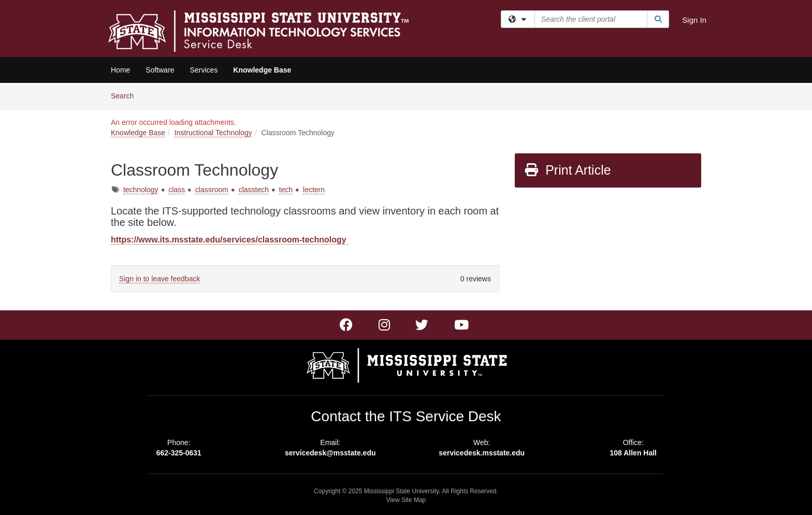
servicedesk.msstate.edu (482, 453)
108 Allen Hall (633, 453)
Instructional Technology (213, 133)
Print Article (567, 170)
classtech (254, 190)
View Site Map (406, 500)
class (177, 190)
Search (126, 95)
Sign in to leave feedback (160, 279)
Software (160, 70)
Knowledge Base (262, 70)
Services (204, 70)
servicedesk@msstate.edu (330, 453)
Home (120, 70)
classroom (212, 190)
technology (141, 190)
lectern (314, 190)
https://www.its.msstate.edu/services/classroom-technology (230, 240)
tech (286, 190)
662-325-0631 (179, 453)
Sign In (694, 20)
